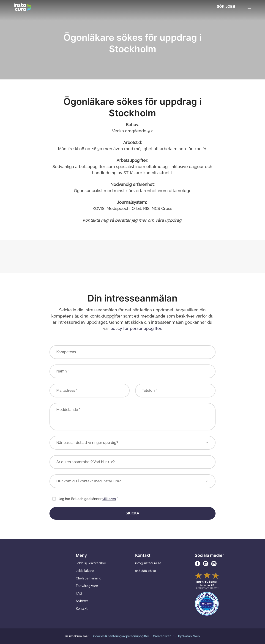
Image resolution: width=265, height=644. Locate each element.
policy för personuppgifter (136, 328)
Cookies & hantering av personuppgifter (122, 636)
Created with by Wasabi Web (176, 636)
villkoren (109, 499)
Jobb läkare (85, 571)
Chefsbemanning (89, 578)
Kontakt (82, 609)
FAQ (79, 593)
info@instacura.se (148, 563)
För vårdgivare (87, 586)
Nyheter (82, 601)
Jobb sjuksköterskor (91, 563)
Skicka (132, 513)
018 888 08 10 (146, 571)
